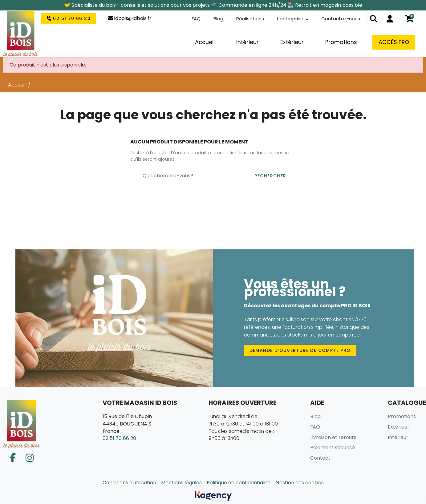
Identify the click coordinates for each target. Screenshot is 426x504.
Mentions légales (181, 483)
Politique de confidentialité (239, 483)
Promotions (402, 416)
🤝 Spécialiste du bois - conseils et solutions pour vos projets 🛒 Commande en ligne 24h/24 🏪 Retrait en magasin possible (213, 5)
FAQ (191, 19)
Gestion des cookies (300, 483)
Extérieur (399, 427)
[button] (374, 19)
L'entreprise (288, 19)
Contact (320, 458)
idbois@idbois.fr (130, 19)
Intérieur (398, 437)
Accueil (17, 85)
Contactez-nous (340, 19)
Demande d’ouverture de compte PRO (300, 350)
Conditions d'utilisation (129, 483)
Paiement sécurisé (333, 448)
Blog (214, 19)
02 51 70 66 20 (69, 19)
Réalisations (247, 19)
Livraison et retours (333, 437)
